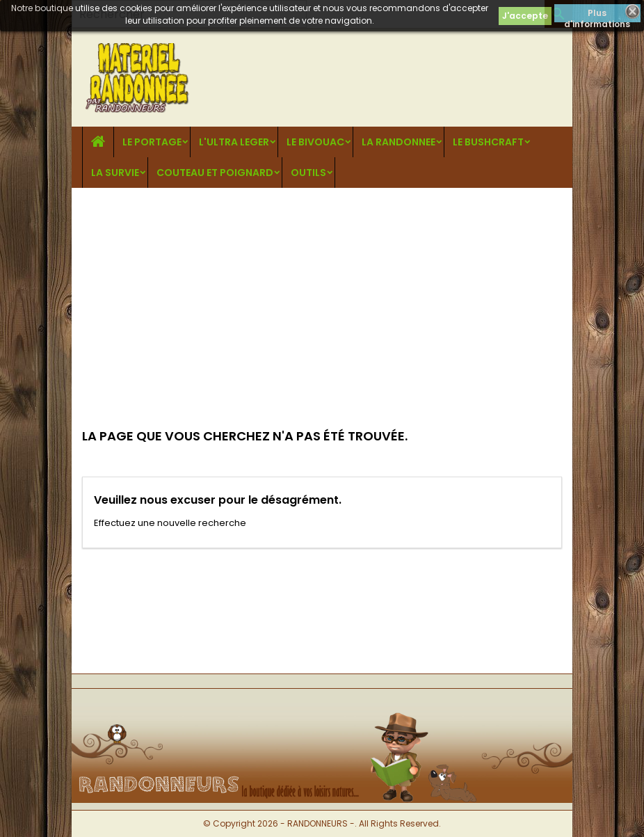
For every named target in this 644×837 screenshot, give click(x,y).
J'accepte (525, 16)
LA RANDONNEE (399, 142)
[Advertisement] (322, 292)
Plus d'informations (597, 15)
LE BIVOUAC (315, 142)
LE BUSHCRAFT (488, 142)
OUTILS (308, 173)
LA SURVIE (115, 173)
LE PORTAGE (152, 142)
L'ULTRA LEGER (234, 142)
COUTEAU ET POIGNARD (215, 173)
